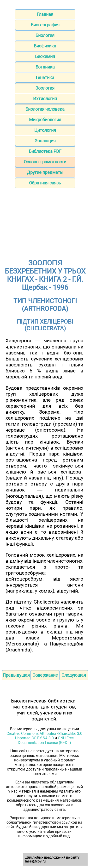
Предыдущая (16, 675)
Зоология (45, 88)
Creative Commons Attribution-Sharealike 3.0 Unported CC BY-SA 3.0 (44, 736)
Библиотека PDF (45, 151)
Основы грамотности (45, 162)
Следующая (74, 675)
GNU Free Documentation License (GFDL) (46, 740)
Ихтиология (45, 99)
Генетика (45, 77)
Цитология (45, 130)
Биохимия (45, 56)
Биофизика (45, 46)
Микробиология (45, 120)
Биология (45, 35)
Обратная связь (45, 183)
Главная (45, 14)
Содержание (45, 675)
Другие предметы (45, 172)
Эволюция (45, 141)
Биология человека (45, 109)
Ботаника (45, 67)
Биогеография (45, 25)
